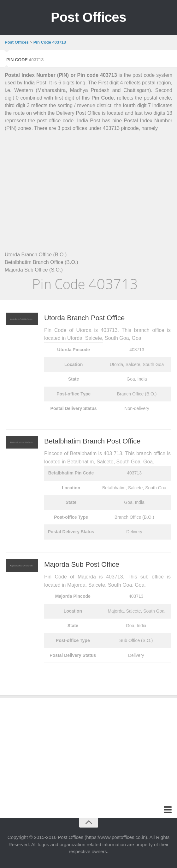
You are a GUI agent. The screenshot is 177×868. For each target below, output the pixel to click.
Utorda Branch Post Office (84, 318)
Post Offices (88, 17)
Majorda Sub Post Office (82, 564)
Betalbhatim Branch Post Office (92, 441)
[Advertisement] (88, 184)
